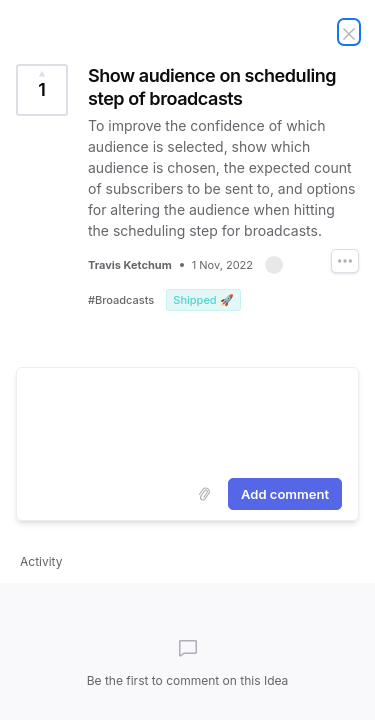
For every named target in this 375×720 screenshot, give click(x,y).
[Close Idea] (349, 32)
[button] (274, 265)
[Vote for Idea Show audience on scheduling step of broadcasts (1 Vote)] (42, 90)
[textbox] (187, 419)
